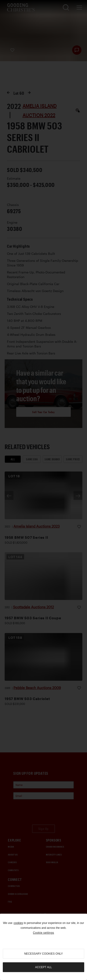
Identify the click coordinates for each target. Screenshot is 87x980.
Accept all (43, 967)
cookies (18, 923)
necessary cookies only (43, 954)
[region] (43, 947)
